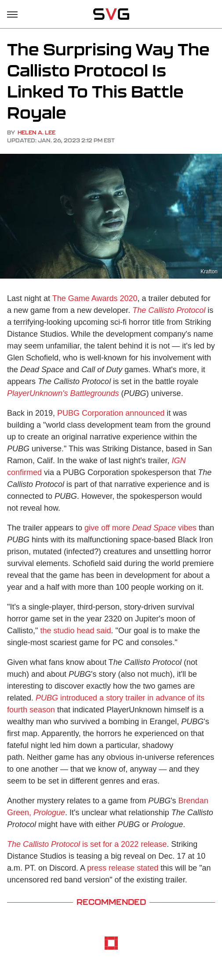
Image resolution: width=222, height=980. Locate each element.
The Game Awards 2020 (95, 298)
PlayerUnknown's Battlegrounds (63, 393)
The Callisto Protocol (169, 310)
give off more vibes (140, 528)
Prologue (49, 813)
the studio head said (75, 631)
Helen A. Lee (36, 132)
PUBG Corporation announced (111, 413)
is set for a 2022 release (87, 844)
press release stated (123, 868)
